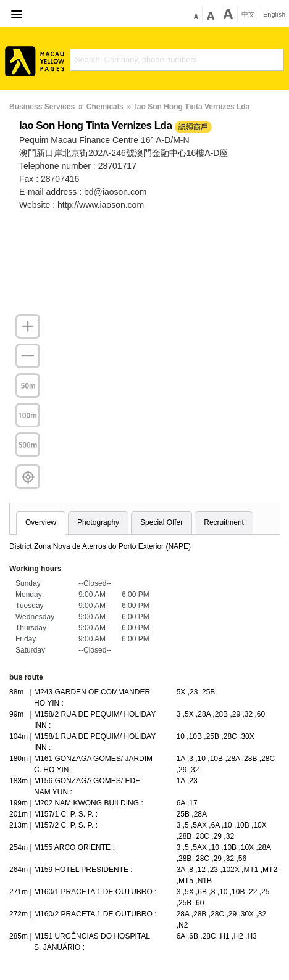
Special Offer (161, 522)
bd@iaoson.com (115, 192)
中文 (248, 14)
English (274, 14)
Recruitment (224, 522)
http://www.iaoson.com (101, 205)
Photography (98, 522)
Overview (41, 522)
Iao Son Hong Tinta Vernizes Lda (192, 107)
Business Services (42, 107)
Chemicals (105, 107)
